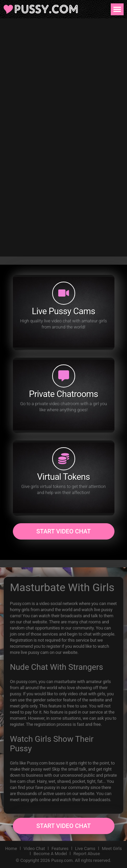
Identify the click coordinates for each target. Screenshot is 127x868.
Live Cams (85, 848)
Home (11, 848)
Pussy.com (62, 860)
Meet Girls (112, 848)
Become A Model (50, 854)
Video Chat (34, 848)
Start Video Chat (63, 531)
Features (60, 848)
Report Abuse (87, 854)
